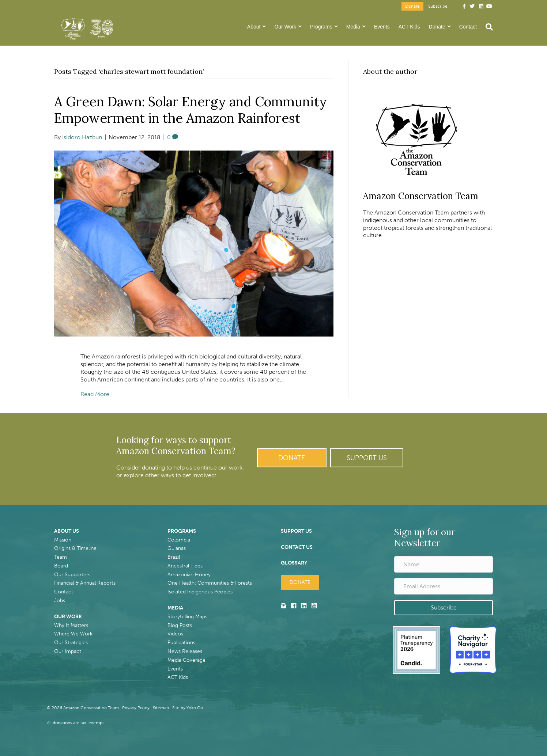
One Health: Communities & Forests (210, 583)
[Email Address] (444, 586)
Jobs (60, 601)
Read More (95, 394)
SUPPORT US (296, 531)
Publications (181, 643)
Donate (412, 6)
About (254, 27)
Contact (468, 27)
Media (353, 27)
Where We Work (73, 634)
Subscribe (438, 6)
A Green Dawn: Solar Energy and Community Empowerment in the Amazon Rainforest (190, 110)
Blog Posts (180, 625)
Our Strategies (71, 643)
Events (382, 27)
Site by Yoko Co (188, 708)
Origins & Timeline (75, 548)
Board (61, 566)
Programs (321, 27)
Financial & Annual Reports (85, 583)
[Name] (444, 564)
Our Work (285, 27)
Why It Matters (71, 625)
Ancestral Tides (185, 566)
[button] (292, 458)
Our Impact (68, 651)
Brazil (174, 557)
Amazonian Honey (189, 575)
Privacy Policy (136, 708)
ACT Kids (409, 27)
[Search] (487, 27)
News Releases (185, 651)
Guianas (177, 548)
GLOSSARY (294, 563)
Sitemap (161, 708)
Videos (175, 634)
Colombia (179, 540)
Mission (63, 540)
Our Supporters (72, 575)
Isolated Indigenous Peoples (200, 592)
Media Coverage (186, 660)
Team (61, 557)
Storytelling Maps (187, 617)
